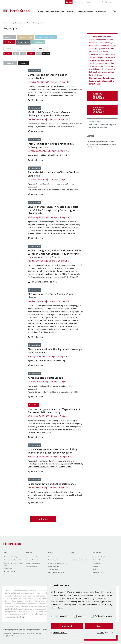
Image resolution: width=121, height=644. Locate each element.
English (16, 54)
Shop (82, 2)
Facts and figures (98, 560)
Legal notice (14, 630)
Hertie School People (99, 557)
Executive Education (9, 571)
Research (73, 557)
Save (99, 626)
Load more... (43, 519)
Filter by (42, 48)
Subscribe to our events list (56, 573)
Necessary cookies (60, 616)
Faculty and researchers (33, 560)
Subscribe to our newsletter (79, 560)
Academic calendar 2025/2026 (98, 96)
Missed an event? (102, 125)
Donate (69, 2)
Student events (53, 560)
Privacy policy (25, 630)
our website (89, 602)
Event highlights (53, 569)
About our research (31, 557)
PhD (5, 574)
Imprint (101, 632)
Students (96, 566)
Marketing (80, 616)
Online (39, 54)
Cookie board (36, 630)
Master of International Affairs (12, 560)
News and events (20, 23)
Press (76, 2)
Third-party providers (101, 616)
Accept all (67, 626)
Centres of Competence (33, 563)
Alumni (95, 569)
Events (29, 23)
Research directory (31, 566)
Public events (52, 557)
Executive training (54, 566)
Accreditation (97, 563)
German (23, 54)
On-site (46, 54)
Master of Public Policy (10, 557)
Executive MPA (8, 568)
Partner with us (97, 573)
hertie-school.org (9, 23)
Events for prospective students (58, 563)
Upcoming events (38, 23)
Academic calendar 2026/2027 (98, 110)
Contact (88, 2)
